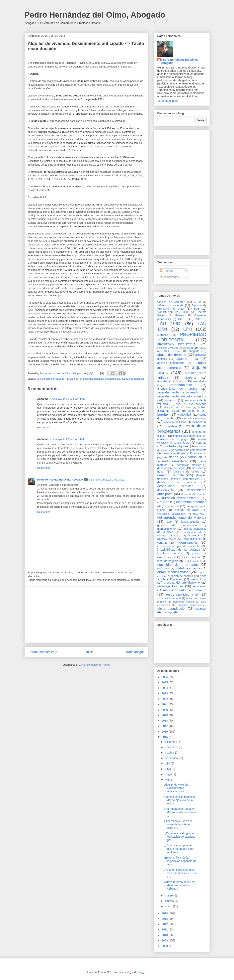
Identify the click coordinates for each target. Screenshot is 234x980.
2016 (165, 732)
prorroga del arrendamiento (182, 583)
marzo (169, 896)
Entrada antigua (133, 652)
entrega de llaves (187, 510)
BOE (196, 309)
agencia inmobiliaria (171, 363)
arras (183, 381)
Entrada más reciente (42, 652)
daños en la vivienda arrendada (182, 459)
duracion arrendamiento (180, 498)
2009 (165, 940)
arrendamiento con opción (177, 389)
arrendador (200, 381)
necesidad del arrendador (178, 565)
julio (168, 764)
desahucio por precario (177, 482)
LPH (188, 329)
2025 (165, 682)
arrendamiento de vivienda (178, 392)
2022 (165, 699)
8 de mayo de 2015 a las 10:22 (107, 480)
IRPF (182, 319)
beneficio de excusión (178, 408)
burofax (163, 415)
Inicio (90, 652)
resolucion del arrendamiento (185, 590)
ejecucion (163, 502)
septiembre (172, 758)
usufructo (201, 609)
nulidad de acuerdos (188, 568)
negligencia (164, 569)
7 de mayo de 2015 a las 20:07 (68, 399)
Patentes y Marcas (168, 348)
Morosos (163, 335)
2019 (165, 715)
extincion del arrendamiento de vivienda (182, 516)
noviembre (172, 747)
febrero (170, 901)
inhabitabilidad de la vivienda (179, 550)
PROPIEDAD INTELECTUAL (177, 344)
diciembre (171, 742)
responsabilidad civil (182, 594)
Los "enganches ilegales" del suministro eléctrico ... (180, 812)
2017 (165, 726)
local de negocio (168, 561)
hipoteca (194, 535)
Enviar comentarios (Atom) (94, 665)
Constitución (165, 312)
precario (178, 579)
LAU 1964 (169, 324)
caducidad (185, 415)
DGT (186, 312)
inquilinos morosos (170, 553)
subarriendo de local (169, 598)
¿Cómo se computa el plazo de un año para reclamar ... (179, 849)
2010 (165, 935)
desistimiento (166, 490)
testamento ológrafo (184, 602)
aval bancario (198, 404)
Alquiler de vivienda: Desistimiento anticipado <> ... (177, 788)
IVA (197, 319)
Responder (44, 427)
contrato (201, 443)
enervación (172, 506)
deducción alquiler (189, 465)
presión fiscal (198, 579)
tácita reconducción (133, 379)
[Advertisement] (86, 615)
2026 (165, 677)
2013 (165, 919)
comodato (170, 426)
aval (179, 404)
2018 (165, 721)
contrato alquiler (176, 446)
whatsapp (168, 612)
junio (168, 769)
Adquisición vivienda (170, 305)
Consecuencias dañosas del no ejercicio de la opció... (179, 800)
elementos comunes (191, 502)
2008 (165, 946)
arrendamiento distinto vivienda (182, 396)
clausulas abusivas (194, 418)
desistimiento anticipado (51, 379)
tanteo (190, 598)
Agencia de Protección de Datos (182, 307)
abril (168, 780)
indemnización (187, 543)
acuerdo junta (187, 359)
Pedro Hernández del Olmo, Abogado (95, 15)
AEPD (198, 302)
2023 (165, 693)
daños (174, 457)
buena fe (194, 411)
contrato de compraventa (191, 450)
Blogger (142, 972)
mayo (169, 774)
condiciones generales (187, 436)
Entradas (167, 271)
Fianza (180, 315)
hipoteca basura (167, 539)
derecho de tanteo (186, 472)
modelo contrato (193, 561)
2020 (165, 710)
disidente (186, 494)
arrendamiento (181, 385)
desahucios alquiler (175, 486)
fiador (169, 522)
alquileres (191, 378)
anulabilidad (165, 381)
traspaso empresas (189, 605)
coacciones (199, 422)
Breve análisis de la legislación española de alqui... (180, 861)
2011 (165, 929)
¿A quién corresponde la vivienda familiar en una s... (180, 873)
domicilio (202, 494)
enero (169, 906)
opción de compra (182, 576)
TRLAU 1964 (171, 351)
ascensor (171, 400)
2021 (165, 704)
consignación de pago (172, 439)
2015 (165, 737)
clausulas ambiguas (175, 422)
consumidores (182, 443)
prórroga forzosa (170, 586)
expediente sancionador (172, 514)
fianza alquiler (74, 379)
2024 (165, 688)
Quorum (188, 348)
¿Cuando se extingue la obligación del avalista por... (179, 837)
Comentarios (169, 277)
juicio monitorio (192, 557)
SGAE (203, 348)
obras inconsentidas (173, 572)
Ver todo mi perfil (168, 101)
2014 (165, 913)
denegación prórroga (171, 468)
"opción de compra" (171, 302)
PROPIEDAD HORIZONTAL (182, 337)
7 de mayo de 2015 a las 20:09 (68, 439)
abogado (194, 351)
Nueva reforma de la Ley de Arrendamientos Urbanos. (179, 885)
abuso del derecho (172, 355)
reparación (200, 586)
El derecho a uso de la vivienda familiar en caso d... (178, 824)
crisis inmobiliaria (174, 453)
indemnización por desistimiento (102, 379)
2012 (165, 924)
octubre (170, 753)
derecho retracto (171, 475)
